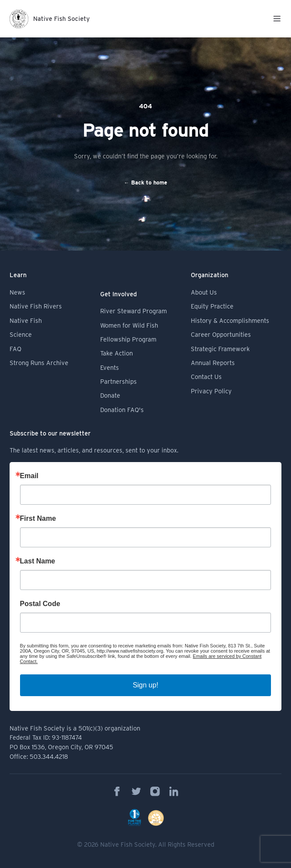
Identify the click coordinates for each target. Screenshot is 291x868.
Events (110, 367)
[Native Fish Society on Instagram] (155, 791)
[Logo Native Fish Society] (50, 19)
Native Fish (26, 320)
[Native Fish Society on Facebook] (117, 791)
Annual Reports (213, 363)
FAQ (15, 349)
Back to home (145, 183)
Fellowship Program (128, 339)
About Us (204, 292)
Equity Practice (212, 306)
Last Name (38, 561)
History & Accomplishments (230, 320)
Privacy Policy (211, 391)
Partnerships (118, 381)
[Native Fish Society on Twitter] (136, 791)
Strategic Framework (220, 349)
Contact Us (206, 377)
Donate (110, 395)
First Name (38, 519)
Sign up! (146, 685)
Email (29, 476)
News (17, 292)
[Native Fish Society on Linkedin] (174, 791)
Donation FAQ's (122, 410)
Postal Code (40, 604)
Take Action (117, 353)
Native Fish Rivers (36, 306)
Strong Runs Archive (39, 363)
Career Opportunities (221, 334)
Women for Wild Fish (129, 325)
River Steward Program (134, 311)
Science (21, 334)
